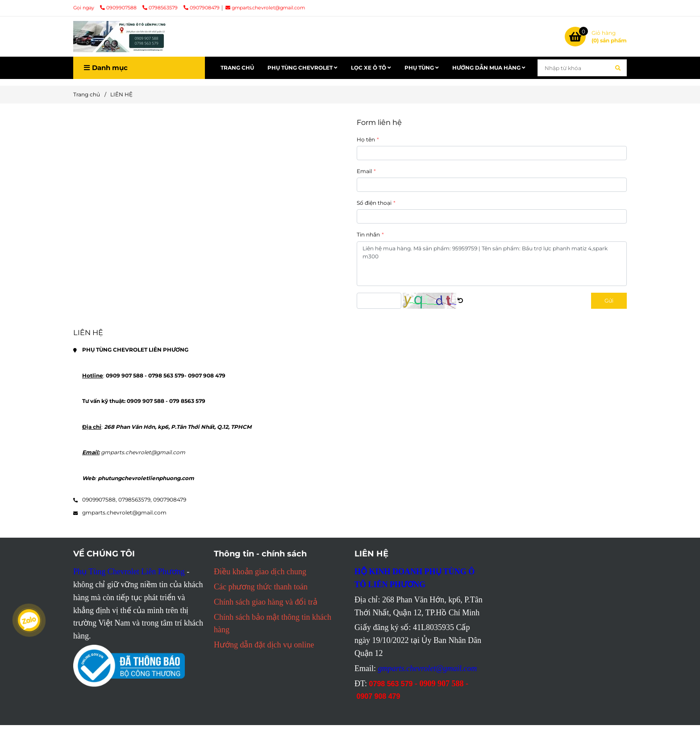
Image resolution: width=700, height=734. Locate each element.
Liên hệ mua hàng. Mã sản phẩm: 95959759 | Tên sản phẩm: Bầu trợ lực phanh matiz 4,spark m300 (492, 264)
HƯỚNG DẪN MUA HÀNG (489, 68)
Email (364, 171)
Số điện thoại (374, 203)
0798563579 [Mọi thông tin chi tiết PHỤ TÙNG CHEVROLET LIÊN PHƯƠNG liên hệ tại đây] (161, 8)
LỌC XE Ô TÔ (371, 68)
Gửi (609, 301)
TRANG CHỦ (237, 68)
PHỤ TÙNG (422, 68)
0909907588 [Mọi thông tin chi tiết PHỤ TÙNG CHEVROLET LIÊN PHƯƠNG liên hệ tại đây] (119, 8)
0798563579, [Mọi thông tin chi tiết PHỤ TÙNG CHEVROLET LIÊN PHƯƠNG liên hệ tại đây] (135, 500)
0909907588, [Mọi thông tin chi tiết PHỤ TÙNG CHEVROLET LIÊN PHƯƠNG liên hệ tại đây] (100, 500)
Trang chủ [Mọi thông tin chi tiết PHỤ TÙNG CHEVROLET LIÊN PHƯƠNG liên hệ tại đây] (87, 94)
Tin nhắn (368, 234)
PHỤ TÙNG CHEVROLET (302, 68)
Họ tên (366, 139)
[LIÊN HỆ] (120, 37)
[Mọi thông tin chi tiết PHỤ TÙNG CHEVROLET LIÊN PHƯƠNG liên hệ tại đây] (596, 37)
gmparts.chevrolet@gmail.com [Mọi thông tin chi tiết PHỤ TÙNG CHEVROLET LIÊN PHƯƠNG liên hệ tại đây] (265, 8)
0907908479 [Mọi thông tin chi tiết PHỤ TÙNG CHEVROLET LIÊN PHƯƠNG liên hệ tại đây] (202, 8)
